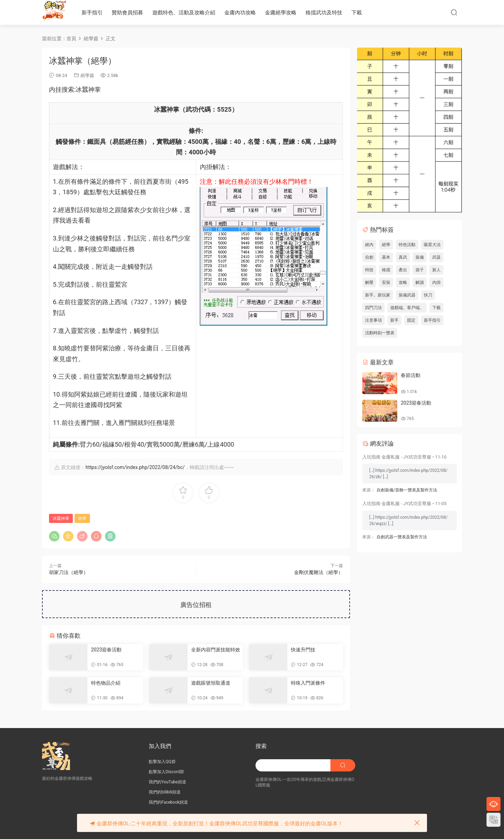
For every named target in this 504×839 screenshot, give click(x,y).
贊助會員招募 (127, 13)
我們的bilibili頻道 (165, 792)
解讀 (420, 282)
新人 (436, 270)
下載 (357, 13)
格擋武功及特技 (324, 13)
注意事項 (373, 320)
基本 (386, 257)
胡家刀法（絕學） (69, 572)
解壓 (369, 282)
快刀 (428, 295)
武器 (436, 257)
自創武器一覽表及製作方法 (402, 537)
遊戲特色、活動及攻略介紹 (184, 13)
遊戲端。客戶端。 (407, 308)
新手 (394, 320)
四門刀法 (373, 308)
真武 (403, 257)
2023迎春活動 (106, 650)
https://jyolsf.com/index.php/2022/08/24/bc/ (135, 467)
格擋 (386, 270)
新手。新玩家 (378, 295)
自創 (369, 257)
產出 (403, 270)
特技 (369, 270)
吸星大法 (432, 245)
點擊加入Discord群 (166, 772)
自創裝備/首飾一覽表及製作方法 (407, 490)
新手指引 (92, 13)
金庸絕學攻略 (281, 13)
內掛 (436, 282)
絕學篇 (87, 75)
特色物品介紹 (106, 683)
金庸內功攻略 (240, 13)
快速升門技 (303, 650)
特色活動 (407, 245)
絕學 (82, 518)
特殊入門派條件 (308, 683)
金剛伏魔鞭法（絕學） (318, 572)
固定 (411, 320)
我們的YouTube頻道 (167, 782)
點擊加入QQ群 (162, 762)
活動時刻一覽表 (380, 333)
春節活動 (411, 375)
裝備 (420, 257)
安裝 (386, 282)
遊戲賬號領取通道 (211, 683)
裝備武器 (407, 295)
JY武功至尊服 (54, 12)
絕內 (369, 245)
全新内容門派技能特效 (216, 650)
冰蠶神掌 (61, 518)
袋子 (420, 270)
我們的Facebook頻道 (168, 802)
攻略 (403, 282)
